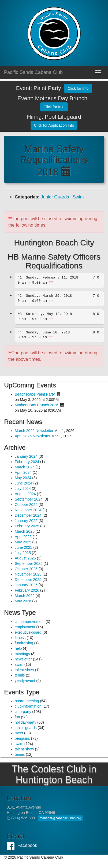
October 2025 (26, 569)
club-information (28, 706)
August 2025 (25, 558)
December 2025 (28, 580)
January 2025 (26, 521)
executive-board (28, 632)
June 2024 (23, 483)
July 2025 (23, 553)
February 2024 (27, 462)
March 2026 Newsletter (34, 431)
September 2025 (29, 563)
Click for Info (78, 88)
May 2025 (23, 542)
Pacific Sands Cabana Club (33, 72)
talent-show (24, 670)
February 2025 (27, 526)
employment (25, 627)
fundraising (24, 643)
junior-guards (26, 728)
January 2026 (26, 585)
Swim (78, 197)
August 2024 (25, 494)
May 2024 (23, 478)
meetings (22, 654)
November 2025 (28, 574)
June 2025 (23, 547)
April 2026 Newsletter (33, 436)
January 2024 (26, 456)
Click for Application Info (54, 125)
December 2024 (28, 515)
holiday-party (25, 722)
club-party (23, 712)
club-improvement (30, 622)
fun (17, 717)
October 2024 (26, 505)
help (18, 648)
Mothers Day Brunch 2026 (37, 405)
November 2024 (28, 510)
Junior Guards (55, 197)
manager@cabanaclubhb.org (60, 818)
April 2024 (23, 472)
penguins (22, 738)
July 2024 (23, 489)
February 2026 (27, 590)
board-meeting (27, 701)
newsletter (23, 659)
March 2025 (25, 531)
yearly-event (25, 681)
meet (19, 733)
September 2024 (29, 499)
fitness (20, 638)
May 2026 (23, 601)
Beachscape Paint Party (35, 394)
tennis (20, 675)
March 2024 (25, 467)
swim (19, 664)
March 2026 (25, 596)
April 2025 (23, 537)
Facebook (12, 846)
